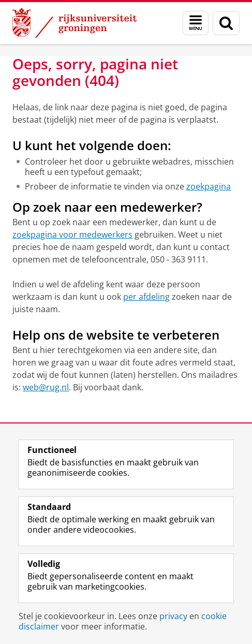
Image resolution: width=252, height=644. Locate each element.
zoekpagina (209, 186)
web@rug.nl (46, 387)
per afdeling (146, 297)
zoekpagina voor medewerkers (72, 235)
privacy (173, 616)
